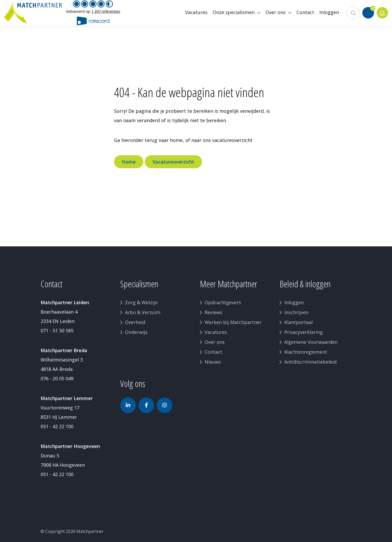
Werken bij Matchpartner (233, 322)
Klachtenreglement (306, 352)
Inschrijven (296, 312)
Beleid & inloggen (305, 284)
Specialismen (139, 284)
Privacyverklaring (304, 332)
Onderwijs (136, 332)
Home (129, 162)
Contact (213, 352)
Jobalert (382, 16)
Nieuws (213, 362)
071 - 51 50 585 (57, 331)
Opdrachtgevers (223, 302)
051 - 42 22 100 (57, 426)
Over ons (215, 342)
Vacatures (216, 332)
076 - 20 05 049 (57, 378)
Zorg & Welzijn (141, 302)
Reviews (213, 312)
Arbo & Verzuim (143, 312)
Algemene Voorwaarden (311, 342)
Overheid (135, 322)
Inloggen (294, 302)
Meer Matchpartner (229, 284)
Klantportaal (298, 322)
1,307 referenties (106, 14)
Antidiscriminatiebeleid (310, 362)
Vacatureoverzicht (173, 162)
